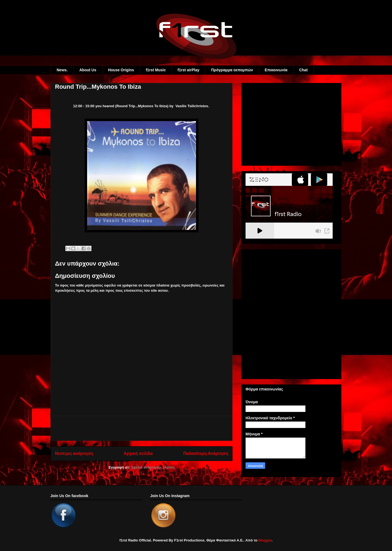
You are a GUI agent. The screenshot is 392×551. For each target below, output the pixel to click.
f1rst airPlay (188, 70)
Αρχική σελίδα (138, 453)
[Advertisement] (142, 428)
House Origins (121, 70)
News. (62, 70)
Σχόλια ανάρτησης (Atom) (153, 467)
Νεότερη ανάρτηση (74, 453)
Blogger (265, 540)
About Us (88, 70)
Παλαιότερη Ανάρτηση (206, 453)
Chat (303, 70)
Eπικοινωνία (276, 70)
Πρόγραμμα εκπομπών (232, 70)
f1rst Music (156, 70)
